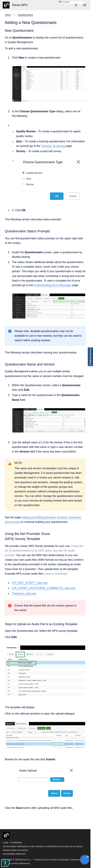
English (64, 2)
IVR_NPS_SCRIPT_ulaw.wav (30, 583)
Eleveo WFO (20, 5)
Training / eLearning (53, 146)
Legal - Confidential (12, 842)
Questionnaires (25, 15)
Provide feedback (90, 357)
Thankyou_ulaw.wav (24, 594)
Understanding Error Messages (53, 285)
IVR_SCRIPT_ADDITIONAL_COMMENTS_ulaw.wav (44, 588)
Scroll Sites (52, 860)
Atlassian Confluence (70, 860)
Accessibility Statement (14, 854)
